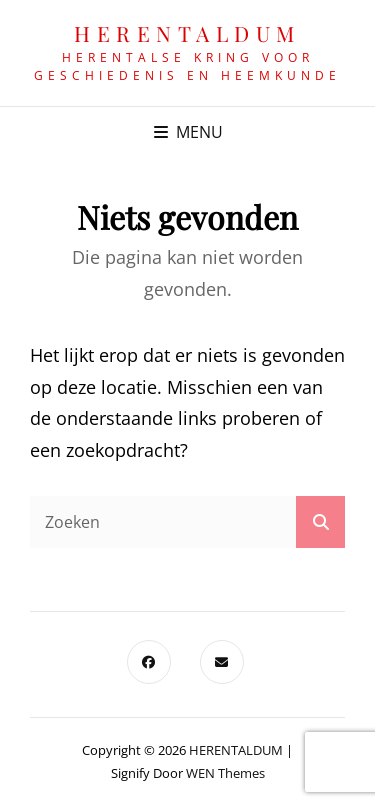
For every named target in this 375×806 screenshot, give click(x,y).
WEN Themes (225, 773)
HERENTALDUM (187, 33)
